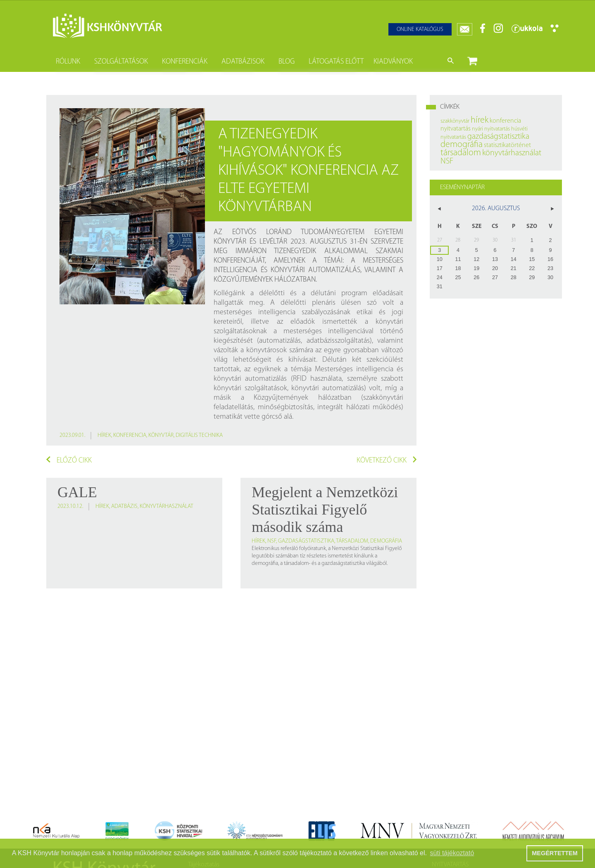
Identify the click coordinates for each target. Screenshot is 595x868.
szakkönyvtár (455, 121)
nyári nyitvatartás (491, 129)
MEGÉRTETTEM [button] (555, 853)
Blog (287, 62)
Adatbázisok (243, 62)
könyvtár (161, 435)
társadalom (352, 541)
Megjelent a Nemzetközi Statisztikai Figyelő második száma (325, 510)
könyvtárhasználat (167, 506)
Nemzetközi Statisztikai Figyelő (367, 549)
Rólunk (68, 62)
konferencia (130, 435)
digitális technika (199, 435)
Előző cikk (69, 460)
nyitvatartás (456, 129)
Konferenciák (185, 62)
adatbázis (124, 506)
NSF (272, 541)
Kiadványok (393, 62)
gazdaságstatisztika (306, 541)
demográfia (386, 541)
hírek (104, 435)
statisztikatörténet (507, 145)
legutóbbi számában (275, 556)
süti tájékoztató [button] (452, 853)
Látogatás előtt (336, 62)
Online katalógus (420, 30)
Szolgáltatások (121, 62)
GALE (77, 492)
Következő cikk (387, 460)
